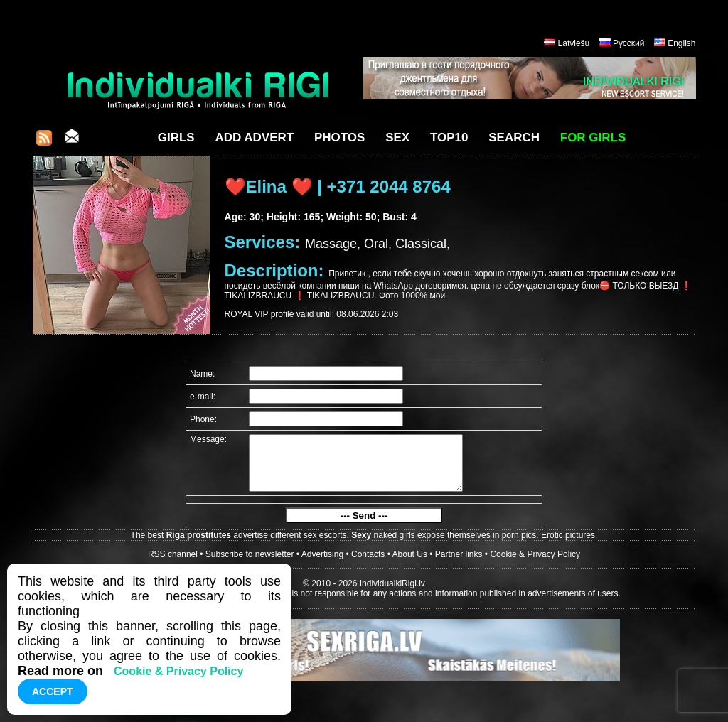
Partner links (459, 565)
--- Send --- (364, 526)
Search (514, 138)
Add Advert (254, 138)
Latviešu (574, 43)
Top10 (449, 138)
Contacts (368, 565)
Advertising (322, 565)
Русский (629, 43)
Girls (176, 138)
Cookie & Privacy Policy (535, 565)
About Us (410, 565)
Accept (53, 691)
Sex (397, 138)
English (681, 43)
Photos (339, 138)
